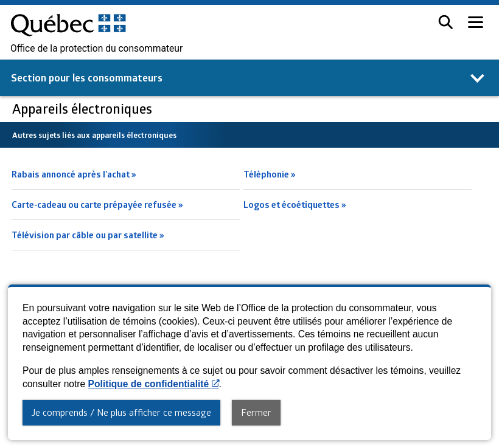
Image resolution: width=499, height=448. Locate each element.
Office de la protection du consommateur (96, 49)
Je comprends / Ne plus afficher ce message (121, 412)
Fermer (256, 412)
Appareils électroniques (84, 109)
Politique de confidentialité (154, 384)
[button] (446, 22)
